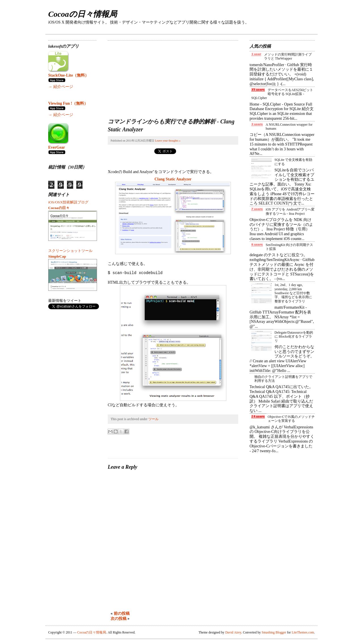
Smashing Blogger (274, 633)
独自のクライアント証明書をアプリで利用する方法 (283, 379)
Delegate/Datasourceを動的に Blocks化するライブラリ (294, 337)
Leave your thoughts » (168, 141)
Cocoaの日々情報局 (83, 14)
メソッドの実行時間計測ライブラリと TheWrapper (288, 56)
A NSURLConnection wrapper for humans (289, 127)
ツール (153, 419)
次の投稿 (119, 619)
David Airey (233, 633)
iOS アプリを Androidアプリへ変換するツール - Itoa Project (290, 211)
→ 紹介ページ (61, 87)
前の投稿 (122, 614)
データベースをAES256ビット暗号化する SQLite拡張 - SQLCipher (282, 94)
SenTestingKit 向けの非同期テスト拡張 (290, 247)
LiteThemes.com (303, 633)
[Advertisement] (150, 76)
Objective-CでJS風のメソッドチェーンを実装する (291, 419)
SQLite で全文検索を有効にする (294, 162)
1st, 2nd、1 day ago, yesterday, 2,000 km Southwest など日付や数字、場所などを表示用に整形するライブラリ (293, 293)
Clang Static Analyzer (173, 179)
